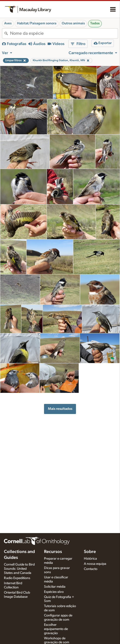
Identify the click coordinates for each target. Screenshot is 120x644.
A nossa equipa (95, 564)
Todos (95, 23)
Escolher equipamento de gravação (56, 629)
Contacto (91, 569)
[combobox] (64, 33)
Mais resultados (60, 409)
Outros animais (73, 23)
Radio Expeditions (17, 578)
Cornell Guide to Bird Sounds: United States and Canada (19, 569)
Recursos (53, 552)
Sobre (90, 552)
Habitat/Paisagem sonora (37, 23)
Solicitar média (55, 587)
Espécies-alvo (54, 592)
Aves (8, 23)
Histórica (90, 559)
